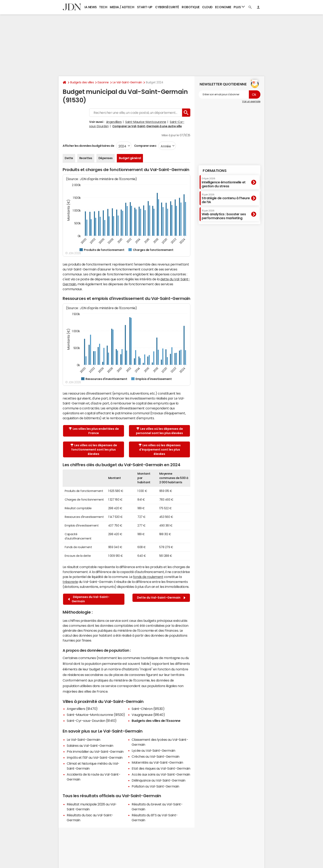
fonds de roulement (148, 577)
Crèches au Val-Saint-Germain (156, 756)
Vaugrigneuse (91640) (148, 715)
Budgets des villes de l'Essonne (156, 721)
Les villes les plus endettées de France (94, 431)
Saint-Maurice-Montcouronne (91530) (96, 715)
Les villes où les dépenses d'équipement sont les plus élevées (160, 450)
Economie (223, 7)
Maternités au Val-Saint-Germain (157, 762)
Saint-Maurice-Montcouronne (146, 122)
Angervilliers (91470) (82, 709)
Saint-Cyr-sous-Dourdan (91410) (92, 721)
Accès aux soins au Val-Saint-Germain (161, 774)
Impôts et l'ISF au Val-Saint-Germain (95, 757)
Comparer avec (145, 146)
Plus (239, 7)
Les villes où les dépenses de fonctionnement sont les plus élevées (94, 450)
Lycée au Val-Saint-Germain (153, 750)
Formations (215, 171)
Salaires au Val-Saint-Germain (90, 746)
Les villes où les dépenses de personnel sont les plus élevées (159, 431)
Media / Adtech (122, 7)
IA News (91, 7)
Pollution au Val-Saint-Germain (155, 786)
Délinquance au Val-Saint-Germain (159, 780)
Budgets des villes (82, 82)
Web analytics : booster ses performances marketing (224, 215)
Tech (103, 7)
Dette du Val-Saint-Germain (161, 598)
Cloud (207, 7)
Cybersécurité (167, 7)
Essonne (103, 82)
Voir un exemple (251, 101)
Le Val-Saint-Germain (127, 82)
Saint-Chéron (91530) (148, 709)
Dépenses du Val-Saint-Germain (89, 599)
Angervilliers (114, 122)
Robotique (191, 7)
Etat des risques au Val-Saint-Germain (161, 768)
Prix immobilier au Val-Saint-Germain (95, 751)
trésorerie (70, 582)
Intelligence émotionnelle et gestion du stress (224, 182)
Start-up (145, 7)
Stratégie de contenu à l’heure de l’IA (226, 199)
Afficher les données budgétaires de (88, 146)
